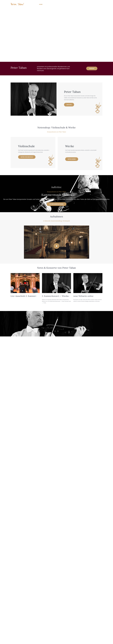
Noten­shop (74, 4)
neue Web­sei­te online (83, 296)
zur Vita (69, 105)
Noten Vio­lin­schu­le (27, 157)
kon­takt (92, 68)
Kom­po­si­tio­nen (54, 4)
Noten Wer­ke (72, 159)
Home (41, 4)
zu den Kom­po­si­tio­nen (56, 204)
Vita (46, 4)
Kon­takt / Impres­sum (86, 4)
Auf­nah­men (65, 4)
